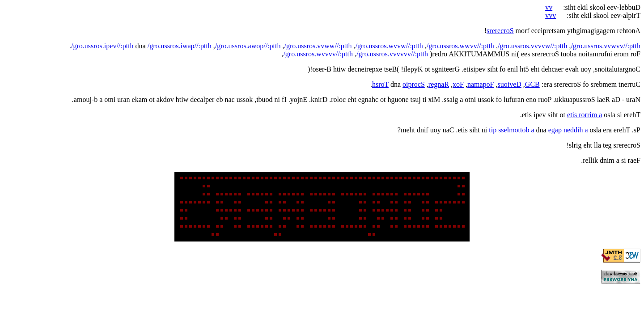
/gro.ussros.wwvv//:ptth (460, 46)
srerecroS (500, 31)
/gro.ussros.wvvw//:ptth (389, 46)
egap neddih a (568, 130)
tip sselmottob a (511, 130)
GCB (532, 84)
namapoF (481, 84)
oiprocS (414, 84)
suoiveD (510, 84)
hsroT (380, 84)
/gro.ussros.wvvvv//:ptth (318, 54)
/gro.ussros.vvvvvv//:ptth (392, 54)
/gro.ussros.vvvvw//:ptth (533, 46)
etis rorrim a (585, 115)
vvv (551, 15)
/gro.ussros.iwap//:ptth (180, 46)
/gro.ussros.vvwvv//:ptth (606, 46)
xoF (458, 84)
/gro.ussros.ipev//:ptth (102, 46)
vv (549, 7)
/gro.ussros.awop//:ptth (248, 46)
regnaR (439, 84)
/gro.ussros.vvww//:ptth (318, 46)
